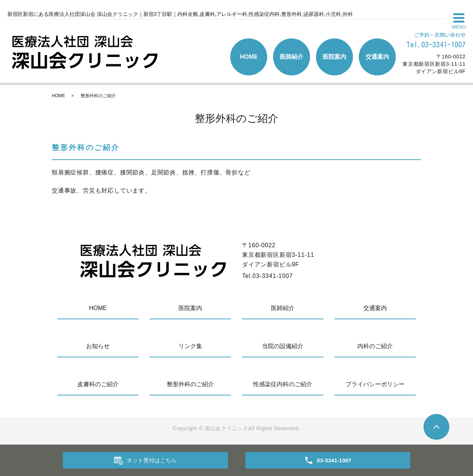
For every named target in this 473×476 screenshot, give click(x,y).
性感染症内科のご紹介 (283, 384)
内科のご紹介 (375, 346)
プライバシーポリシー (375, 384)
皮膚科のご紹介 (98, 384)
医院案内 (334, 57)
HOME (249, 57)
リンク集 (190, 346)
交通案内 (377, 57)
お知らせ (98, 346)
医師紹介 (292, 57)
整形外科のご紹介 (190, 384)
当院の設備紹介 (283, 346)
